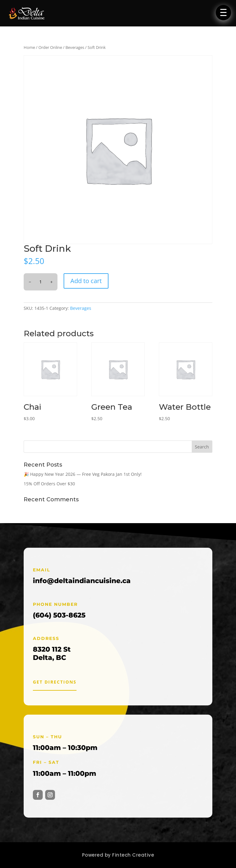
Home (29, 47)
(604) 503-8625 (59, 615)
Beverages (75, 47)
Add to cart (86, 281)
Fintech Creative (133, 855)
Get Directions (55, 682)
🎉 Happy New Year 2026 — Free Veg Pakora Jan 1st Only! (83, 474)
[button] (223, 13)
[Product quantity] (41, 282)
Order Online (50, 47)
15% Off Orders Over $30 (49, 484)
